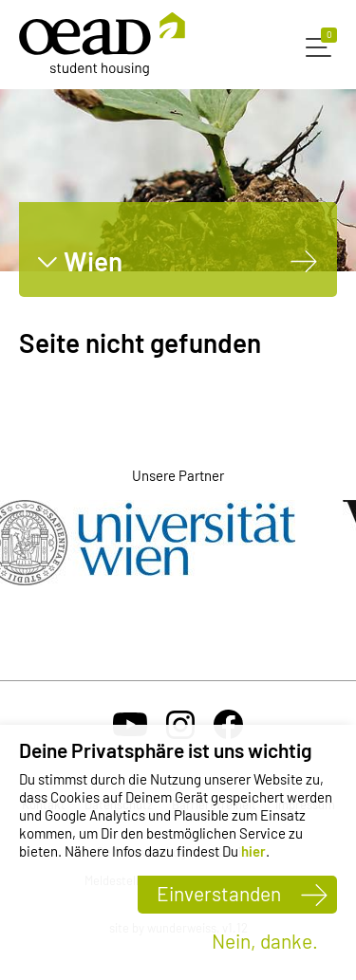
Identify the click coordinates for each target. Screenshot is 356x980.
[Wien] (304, 261)
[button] (321, 45)
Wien (93, 261)
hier (253, 851)
